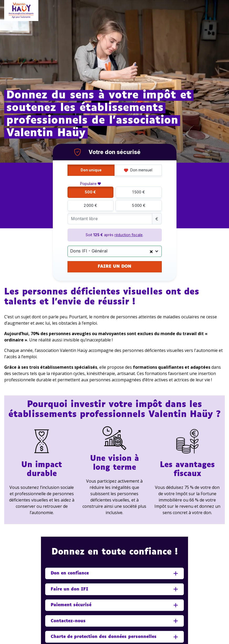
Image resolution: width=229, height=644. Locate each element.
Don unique (91, 170)
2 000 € (90, 205)
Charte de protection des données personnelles (104, 637)
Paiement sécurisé (71, 605)
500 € (90, 192)
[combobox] (115, 251)
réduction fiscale (129, 235)
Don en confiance (70, 573)
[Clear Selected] (151, 251)
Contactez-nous (68, 621)
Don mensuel (138, 170)
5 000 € (139, 205)
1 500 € (139, 192)
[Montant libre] (110, 219)
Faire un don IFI (69, 589)
